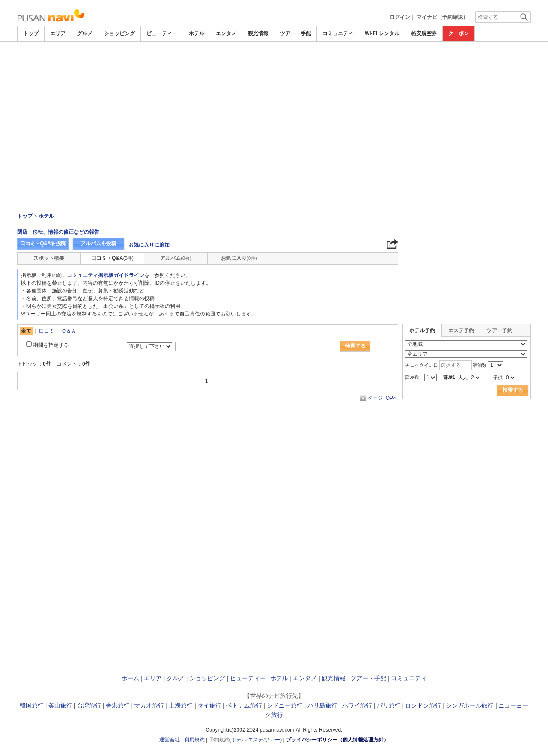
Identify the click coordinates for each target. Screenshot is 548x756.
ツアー (272, 740)
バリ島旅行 (322, 705)
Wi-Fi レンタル (382, 33)
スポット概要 (49, 258)
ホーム (130, 678)
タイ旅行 (209, 705)
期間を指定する (51, 345)
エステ (256, 740)
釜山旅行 (60, 705)
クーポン (459, 33)
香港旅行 (118, 705)
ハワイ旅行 (357, 705)
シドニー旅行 (285, 705)
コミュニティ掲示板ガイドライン (106, 275)
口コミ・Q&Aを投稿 (43, 244)
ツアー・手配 (295, 33)
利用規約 (194, 740)
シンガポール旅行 (470, 705)
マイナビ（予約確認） (442, 17)
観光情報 (258, 33)
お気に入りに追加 (149, 245)
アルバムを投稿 (98, 244)
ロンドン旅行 (423, 705)
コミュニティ (338, 33)
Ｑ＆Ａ (69, 331)
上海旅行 (181, 705)
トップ (31, 33)
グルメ (85, 33)
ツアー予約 (500, 330)
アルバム (176, 258)
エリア (58, 33)
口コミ (47, 331)
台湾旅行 (89, 705)
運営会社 (170, 740)
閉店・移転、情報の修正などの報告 (58, 232)
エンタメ (226, 33)
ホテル (197, 33)
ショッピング (119, 33)
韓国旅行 (32, 705)
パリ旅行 (389, 705)
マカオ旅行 (149, 705)
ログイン (400, 17)
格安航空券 (424, 33)
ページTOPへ (383, 398)
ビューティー (162, 33)
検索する (355, 346)
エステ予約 (461, 330)
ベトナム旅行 (244, 705)
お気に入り (239, 258)
